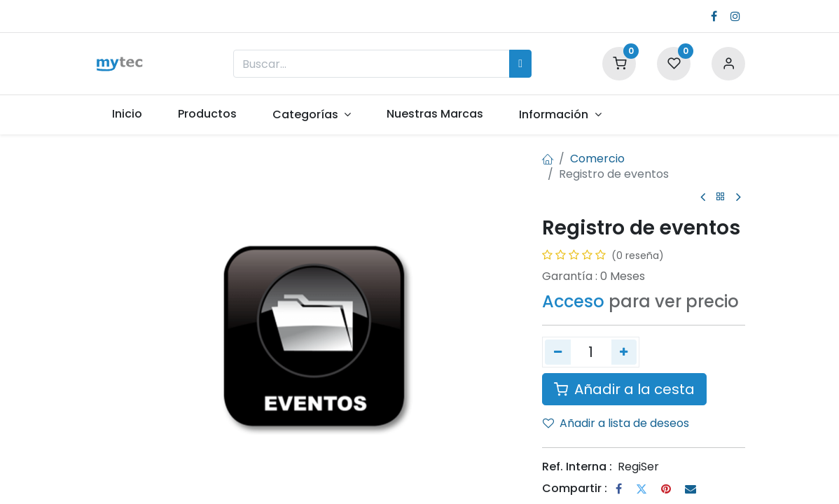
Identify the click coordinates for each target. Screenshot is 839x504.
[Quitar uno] (558, 352)
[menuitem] (127, 114)
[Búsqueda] (520, 64)
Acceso (573, 301)
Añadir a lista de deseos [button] (616, 423)
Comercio (597, 159)
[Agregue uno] (624, 352)
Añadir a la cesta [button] (624, 389)
